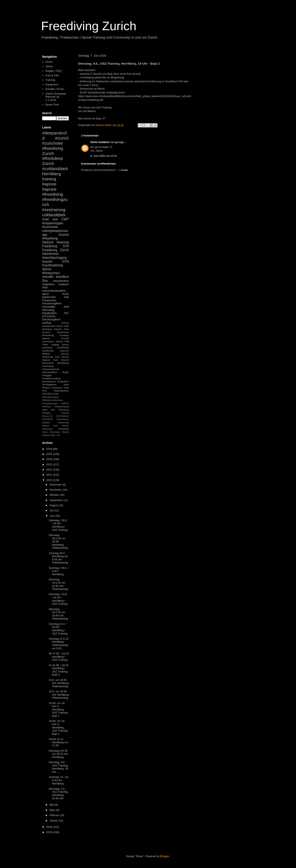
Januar (54, 820)
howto (124, 170)
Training (50, 80)
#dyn (45, 287)
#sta (66, 297)
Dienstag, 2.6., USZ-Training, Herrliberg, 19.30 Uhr (58, 794)
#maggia (47, 375)
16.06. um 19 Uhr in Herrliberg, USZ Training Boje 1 (58, 727)
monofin (48, 277)
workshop (47, 348)
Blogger (165, 856)
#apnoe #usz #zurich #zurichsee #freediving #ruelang (55, 332)
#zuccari (64, 351)
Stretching (48, 357)
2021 (50, 475)
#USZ (65, 294)
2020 (50, 480)
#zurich (47, 262)
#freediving (53, 194)
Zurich (48, 153)
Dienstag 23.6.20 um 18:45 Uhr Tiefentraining (58, 584)
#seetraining (54, 210)
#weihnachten (61, 391)
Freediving (50, 246)
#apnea (49, 189)
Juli (52, 510)
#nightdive (48, 284)
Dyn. (45, 281)
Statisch (48, 242)
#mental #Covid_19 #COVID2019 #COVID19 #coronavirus (55, 416)
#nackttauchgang (51, 378)
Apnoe (47, 269)
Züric (57, 357)
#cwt (45, 219)
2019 (50, 827)
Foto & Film (52, 75)
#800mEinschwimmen (53, 400)
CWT (65, 219)
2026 (50, 449)
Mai (52, 805)
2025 (50, 454)
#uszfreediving (53, 265)
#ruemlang (55, 432)
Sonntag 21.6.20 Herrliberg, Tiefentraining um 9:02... (58, 644)
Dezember (56, 485)
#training (63, 242)
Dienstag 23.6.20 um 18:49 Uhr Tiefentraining (58, 614)
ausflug (46, 323)
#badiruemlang (62, 407)
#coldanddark (55, 169)
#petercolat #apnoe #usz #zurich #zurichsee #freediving (55, 426)
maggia (55, 344)
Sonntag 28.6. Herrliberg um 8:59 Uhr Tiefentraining (58, 558)
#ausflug (46, 407)
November (56, 490)
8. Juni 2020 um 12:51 (104, 156)
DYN (65, 262)
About (49, 66)
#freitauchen (51, 273)
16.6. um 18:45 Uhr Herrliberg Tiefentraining (59, 683)
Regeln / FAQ (53, 71)
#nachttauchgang (54, 258)
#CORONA (63, 348)
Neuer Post (52, 105)
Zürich (48, 163)
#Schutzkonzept (50, 404)
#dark (45, 410)
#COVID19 (49, 316)
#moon (65, 323)
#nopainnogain (53, 223)
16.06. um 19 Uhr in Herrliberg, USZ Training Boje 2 (58, 709)
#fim (53, 410)
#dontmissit (50, 254)
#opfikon (46, 423)
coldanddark (54, 215)
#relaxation (63, 381)
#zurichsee (50, 227)
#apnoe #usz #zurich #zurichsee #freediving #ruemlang (55, 363)
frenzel (65, 357)
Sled (53, 435)
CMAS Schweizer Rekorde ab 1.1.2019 (56, 97)
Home (49, 62)
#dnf (66, 307)
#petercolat (49, 297)
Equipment (52, 84)
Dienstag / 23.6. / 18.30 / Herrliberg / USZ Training (58, 599)
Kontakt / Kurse (55, 89)
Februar (55, 815)
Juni (52, 516)
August (54, 505)
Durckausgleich (51, 319)
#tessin (46, 388)
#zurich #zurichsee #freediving (55, 143)
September (56, 500)
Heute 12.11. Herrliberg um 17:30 (58, 742)
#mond (59, 341)
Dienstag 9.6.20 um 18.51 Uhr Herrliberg (58, 754)
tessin (60, 326)
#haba (65, 372)
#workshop (48, 351)
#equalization (61, 281)
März (53, 810)
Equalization (49, 313)
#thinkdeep (53, 158)
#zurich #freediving (55, 237)
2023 (50, 464)
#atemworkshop (51, 369)
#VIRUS (65, 404)
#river (45, 432)
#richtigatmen (49, 384)
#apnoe (49, 184)
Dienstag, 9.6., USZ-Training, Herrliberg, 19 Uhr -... (58, 767)
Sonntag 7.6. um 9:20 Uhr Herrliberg (58, 780)
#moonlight (49, 307)
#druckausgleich (52, 303)
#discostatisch (50, 372)
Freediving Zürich (55, 250)
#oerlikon (62, 277)
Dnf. (66, 313)
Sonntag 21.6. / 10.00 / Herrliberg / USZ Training (58, 629)
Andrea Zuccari (55, 354)
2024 (50, 459)
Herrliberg (51, 174)
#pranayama (49, 381)
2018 (50, 832)
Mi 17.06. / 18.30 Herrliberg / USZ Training (59, 657)
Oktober (55, 495)
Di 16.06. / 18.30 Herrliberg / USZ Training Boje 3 (58, 670)
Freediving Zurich (89, 26)
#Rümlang (48, 310)
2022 (50, 470)
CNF (66, 326)
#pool (45, 294)
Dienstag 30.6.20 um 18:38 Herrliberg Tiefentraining (58, 541)
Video (45, 344)
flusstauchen (49, 326)
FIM (67, 341)
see (55, 219)
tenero (65, 344)
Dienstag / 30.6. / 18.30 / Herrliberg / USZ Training (58, 525)
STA (66, 246)
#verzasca (57, 388)
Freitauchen (49, 300)
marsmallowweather (54, 291)
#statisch (64, 284)
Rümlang (47, 329)
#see (66, 384)
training (49, 179)
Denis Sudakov (100, 142)
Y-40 (57, 435)
